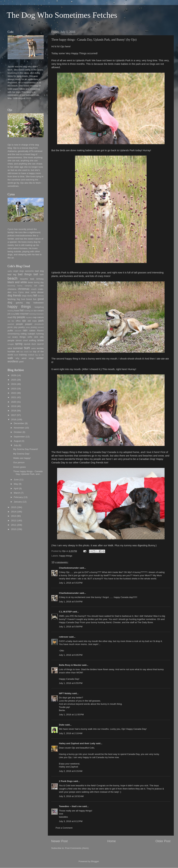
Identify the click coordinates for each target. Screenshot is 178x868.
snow (40, 340)
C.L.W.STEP (65, 612)
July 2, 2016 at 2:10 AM (71, 733)
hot (22, 310)
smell (25, 341)
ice (32, 311)
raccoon (18, 331)
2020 (14, 402)
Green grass (19, 467)
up (39, 355)
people (20, 324)
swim (34, 348)
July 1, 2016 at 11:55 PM (71, 715)
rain (25, 330)
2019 (14, 406)
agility (10, 271)
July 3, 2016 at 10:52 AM (71, 796)
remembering (14, 334)
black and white (17, 282)
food (23, 299)
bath (42, 275)
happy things (66, 556)
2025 (14, 380)
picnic (10, 327)
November (19, 428)
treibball (31, 355)
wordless (13, 361)
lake (17, 314)
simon (19, 340)
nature (40, 317)
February (18, 497)
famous (41, 296)
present (41, 327)
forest (29, 299)
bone (30, 282)
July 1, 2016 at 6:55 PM (71, 683)
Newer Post (59, 841)
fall (35, 295)
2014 (14, 512)
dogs (24, 296)
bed (32, 279)
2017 (14, 415)
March (17, 493)
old (29, 321)
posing (34, 327)
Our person (19, 462)
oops (35, 321)
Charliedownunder (69, 568)
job (9, 314)
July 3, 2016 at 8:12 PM (71, 821)
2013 (14, 516)
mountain (40, 314)
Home (112, 841)
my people (19, 317)
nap (35, 317)
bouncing (11, 286)
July (16, 445)
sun (27, 348)
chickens (12, 289)
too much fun (26, 352)
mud (10, 317)
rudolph (31, 334)
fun (35, 299)
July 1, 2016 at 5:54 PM (71, 602)
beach (13, 278)
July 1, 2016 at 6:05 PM (71, 655)
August (17, 441)
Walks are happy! (22, 458)
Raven (40, 331)
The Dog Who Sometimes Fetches (62, 15)
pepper (29, 324)
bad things (25, 274)
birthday (40, 279)
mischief (24, 314)
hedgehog (39, 307)
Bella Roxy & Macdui (70, 665)
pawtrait (11, 324)
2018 (14, 411)
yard (21, 362)
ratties (32, 331)
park (41, 321)
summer (18, 348)
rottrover (64, 637)
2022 (14, 393)
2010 (14, 529)
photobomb (39, 324)
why (17, 358)
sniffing (32, 340)
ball (36, 274)
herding (11, 311)
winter (40, 358)
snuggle (11, 344)
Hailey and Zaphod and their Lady (77, 743)
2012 (14, 521)
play (16, 327)
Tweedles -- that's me (70, 806)
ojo (24, 321)
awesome (29, 271)
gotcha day (23, 303)
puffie (10, 331)
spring (19, 344)
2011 (14, 525)
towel (16, 355)
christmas (24, 289)
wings (31, 358)
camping (28, 286)
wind (24, 358)
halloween (39, 303)
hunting (27, 311)
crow (15, 292)
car (36, 286)
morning (32, 314)
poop (28, 327)
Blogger (95, 861)
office (18, 321)
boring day (39, 282)
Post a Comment (64, 828)
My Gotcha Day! (21, 454)
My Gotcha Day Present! (26, 449)
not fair (11, 321)
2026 (14, 375)
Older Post (163, 841)
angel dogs (19, 271)
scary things (19, 337)
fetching (12, 299)
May (16, 484)
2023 (14, 389)
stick (10, 348)
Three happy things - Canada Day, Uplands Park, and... (28, 473)
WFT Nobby (65, 693)
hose (17, 311)
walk (10, 358)
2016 (14, 419)
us (43, 355)
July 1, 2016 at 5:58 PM (71, 627)
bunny (20, 286)
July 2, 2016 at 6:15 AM (71, 771)
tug (36, 355)
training (23, 355)
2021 (14, 397)
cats (42, 286)
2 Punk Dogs (66, 781)
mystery (29, 317)
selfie (30, 337)
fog (18, 299)
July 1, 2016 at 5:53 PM (71, 583)
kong (13, 314)
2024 (14, 384)
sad (9, 337)
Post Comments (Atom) (77, 848)
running (40, 334)
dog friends (14, 295)
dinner (40, 292)
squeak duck (30, 344)
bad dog (39, 271)
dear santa (30, 292)
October (18, 432)
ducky (30, 296)
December (19, 423)
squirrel (40, 344)
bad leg (12, 274)
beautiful (24, 279)
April (16, 488)
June (16, 480)
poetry (22, 327)
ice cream (39, 311)
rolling (24, 334)
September (19, 437)
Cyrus (21, 292)
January (18, 502)
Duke (62, 725)
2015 (14, 507)
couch (34, 289)
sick (36, 337)
